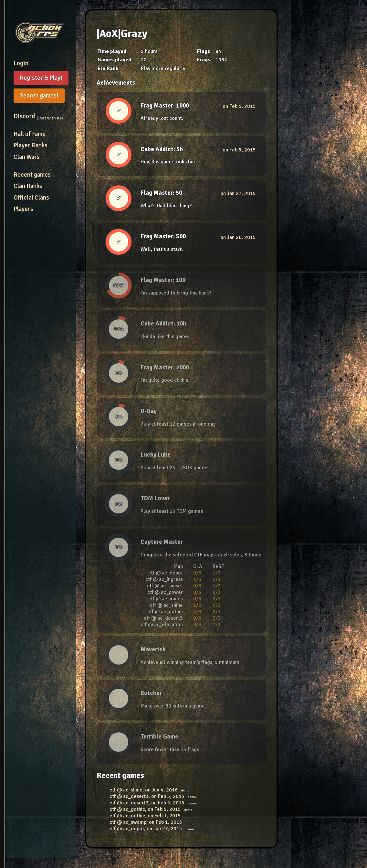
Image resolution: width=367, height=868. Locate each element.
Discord (38, 116)
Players (23, 209)
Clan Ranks (28, 186)
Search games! (39, 96)
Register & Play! (41, 78)
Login (21, 63)
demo (185, 790)
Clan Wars (27, 157)
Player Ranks (31, 145)
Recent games (32, 175)
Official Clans (31, 198)
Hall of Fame (30, 134)
